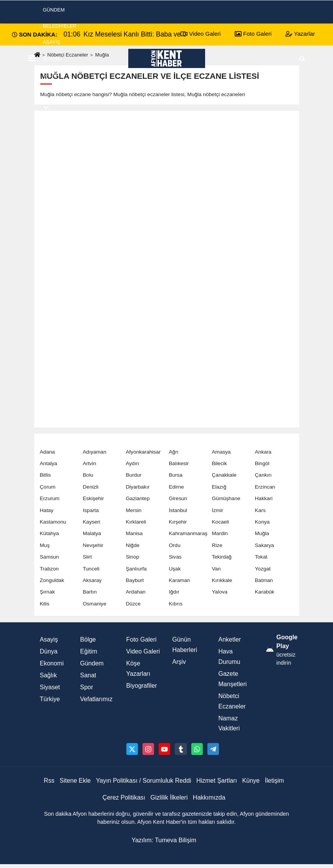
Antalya (49, 463)
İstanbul (178, 510)
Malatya (92, 533)
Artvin (90, 463)
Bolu (88, 475)
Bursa (176, 475)
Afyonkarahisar (143, 452)
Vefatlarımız (96, 699)
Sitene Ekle (75, 781)
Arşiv (179, 662)
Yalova (220, 592)
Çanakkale (224, 475)
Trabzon (49, 569)
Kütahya (50, 533)
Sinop (133, 557)
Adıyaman (95, 452)
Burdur (134, 475)
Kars (260, 510)
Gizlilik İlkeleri (169, 797)
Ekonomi (55, 91)
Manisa (134, 533)
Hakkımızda (209, 797)
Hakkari (264, 498)
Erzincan (265, 487)
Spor (50, 75)
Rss (49, 781)
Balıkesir (179, 463)
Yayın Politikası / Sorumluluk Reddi (144, 781)
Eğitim (89, 651)
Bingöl (262, 463)
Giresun (178, 498)
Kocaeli (221, 522)
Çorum (48, 487)
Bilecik (220, 463)
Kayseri (92, 522)
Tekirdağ (222, 557)
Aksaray (92, 580)
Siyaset (53, 59)
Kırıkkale (222, 580)
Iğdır (174, 592)
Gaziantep (138, 498)
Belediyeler (60, 26)
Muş (45, 545)
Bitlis (46, 475)
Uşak (175, 569)
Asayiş (52, 42)
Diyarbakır (138, 487)
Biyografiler (142, 686)
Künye (251, 781)
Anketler (230, 639)
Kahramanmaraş (188, 533)
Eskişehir (94, 498)
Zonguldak (52, 580)
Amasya (221, 452)
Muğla (262, 533)
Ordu (175, 545)
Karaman (180, 580)
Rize (217, 545)
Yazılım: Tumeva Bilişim (164, 840)
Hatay (47, 510)
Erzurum (50, 498)
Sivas (175, 557)
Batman (264, 580)
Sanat (88, 675)
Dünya (49, 651)
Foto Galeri (142, 639)
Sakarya (265, 545)
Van (216, 569)
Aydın (133, 463)
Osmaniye (95, 604)
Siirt (87, 557)
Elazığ (219, 487)
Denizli (91, 487)
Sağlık (48, 675)
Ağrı (174, 452)
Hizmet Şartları (217, 781)
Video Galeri (143, 651)
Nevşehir (93, 545)
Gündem (92, 663)
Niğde (133, 545)
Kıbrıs (176, 604)
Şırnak (47, 592)
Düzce (133, 604)
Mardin (220, 533)
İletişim (275, 781)
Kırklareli (136, 522)
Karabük (265, 592)
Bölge (88, 639)
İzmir (218, 510)
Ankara (263, 452)
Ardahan (136, 592)
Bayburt (135, 580)
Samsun (50, 557)
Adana (47, 452)
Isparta (91, 510)
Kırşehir (178, 522)
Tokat (261, 557)
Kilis (45, 604)
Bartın (90, 592)
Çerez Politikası (124, 797)
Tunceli (91, 569)
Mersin (134, 510)
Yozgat (263, 569)
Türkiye (50, 699)
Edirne (176, 487)
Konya (263, 522)
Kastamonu (53, 522)
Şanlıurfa (136, 569)
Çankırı (263, 475)
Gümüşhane (226, 498)
